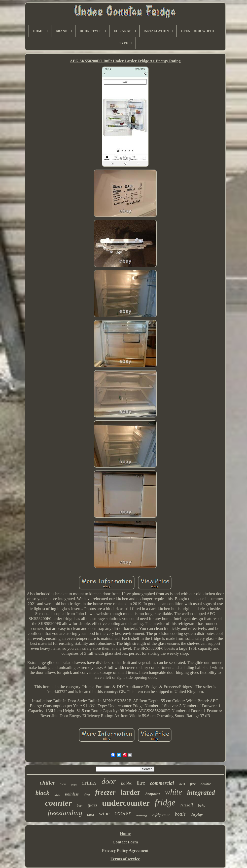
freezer (105, 792)
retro (74, 785)
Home (125, 834)
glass (92, 805)
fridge (165, 803)
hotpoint (153, 794)
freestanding (65, 813)
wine (104, 814)
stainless (72, 794)
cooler (123, 813)
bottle (180, 814)
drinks (89, 783)
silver (87, 795)
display (197, 814)
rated (90, 815)
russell (187, 805)
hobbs (126, 783)
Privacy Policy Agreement (125, 850)
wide (57, 795)
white (173, 792)
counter (59, 803)
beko (202, 805)
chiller (47, 783)
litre (141, 783)
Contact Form (125, 842)
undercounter (126, 803)
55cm (63, 784)
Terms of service (125, 859)
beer (80, 806)
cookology (142, 815)
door (109, 781)
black (42, 793)
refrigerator (161, 815)
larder (130, 792)
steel (182, 784)
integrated (201, 793)
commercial (162, 783)
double (206, 784)
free (193, 784)
